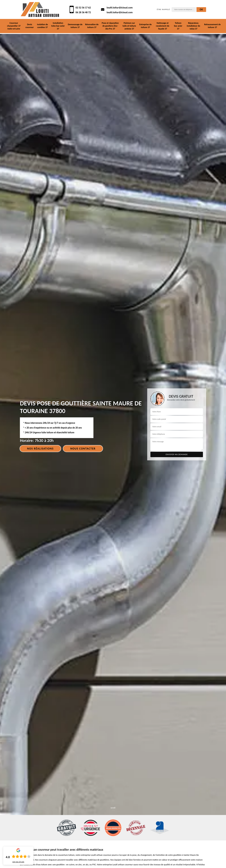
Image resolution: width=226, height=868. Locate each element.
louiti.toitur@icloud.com (120, 8)
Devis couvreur (30, 26)
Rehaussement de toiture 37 (212, 26)
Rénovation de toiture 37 (92, 26)
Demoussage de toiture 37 (75, 26)
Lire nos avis (18, 862)
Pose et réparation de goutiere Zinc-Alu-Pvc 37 (110, 26)
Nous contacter (83, 449)
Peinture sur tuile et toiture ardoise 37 (129, 26)
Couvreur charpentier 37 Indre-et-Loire (14, 26)
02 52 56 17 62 (83, 8)
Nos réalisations (40, 449)
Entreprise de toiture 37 (145, 26)
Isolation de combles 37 (42, 26)
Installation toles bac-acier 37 (58, 26)
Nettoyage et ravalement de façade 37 (163, 26)
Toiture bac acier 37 (178, 26)
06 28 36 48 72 (83, 12)
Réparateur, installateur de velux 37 (194, 26)
